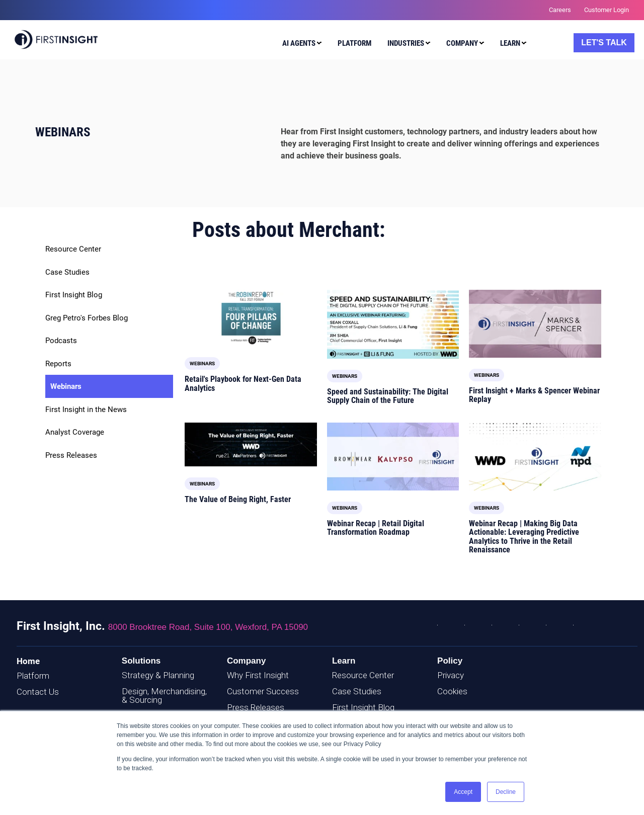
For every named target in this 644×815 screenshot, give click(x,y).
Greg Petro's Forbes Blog (87, 318)
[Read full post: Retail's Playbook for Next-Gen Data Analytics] (251, 318)
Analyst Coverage (75, 432)
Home (28, 661)
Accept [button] (463, 792)
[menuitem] (300, 45)
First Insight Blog (74, 295)
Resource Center (73, 249)
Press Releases (71, 455)
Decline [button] (506, 792)
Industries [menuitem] (406, 43)
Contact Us (38, 692)
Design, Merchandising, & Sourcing (164, 696)
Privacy (451, 675)
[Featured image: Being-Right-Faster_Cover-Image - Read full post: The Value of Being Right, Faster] (251, 444)
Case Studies (67, 272)
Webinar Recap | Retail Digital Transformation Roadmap (376, 528)
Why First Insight (258, 675)
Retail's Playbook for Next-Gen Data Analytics (243, 384)
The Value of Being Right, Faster (238, 499)
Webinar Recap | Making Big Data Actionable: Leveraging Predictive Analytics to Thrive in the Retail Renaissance (524, 537)
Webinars (66, 386)
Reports (58, 364)
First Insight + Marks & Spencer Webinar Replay (534, 395)
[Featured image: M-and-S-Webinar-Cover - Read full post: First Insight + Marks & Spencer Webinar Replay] (535, 324)
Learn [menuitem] (510, 43)
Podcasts (61, 341)
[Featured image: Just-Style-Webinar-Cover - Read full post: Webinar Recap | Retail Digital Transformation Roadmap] (393, 457)
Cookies (452, 691)
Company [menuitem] (462, 43)
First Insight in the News (86, 410)
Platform (33, 676)
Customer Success (263, 691)
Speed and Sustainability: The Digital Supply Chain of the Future (388, 396)
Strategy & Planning (158, 675)
